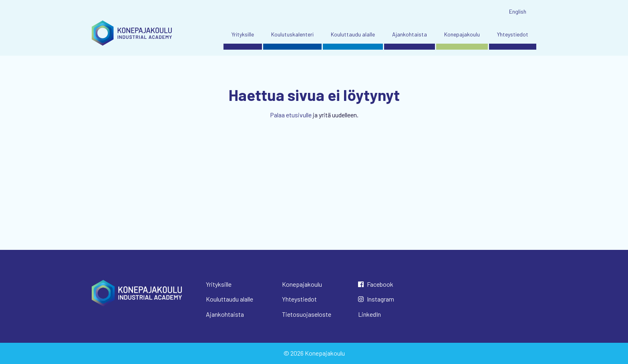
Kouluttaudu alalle (353, 34)
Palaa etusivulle (291, 115)
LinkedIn (369, 314)
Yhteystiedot (513, 34)
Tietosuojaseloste (307, 314)
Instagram (380, 299)
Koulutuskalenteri (292, 34)
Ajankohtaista (410, 34)
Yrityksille (243, 34)
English (518, 11)
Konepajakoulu (462, 34)
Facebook (380, 284)
